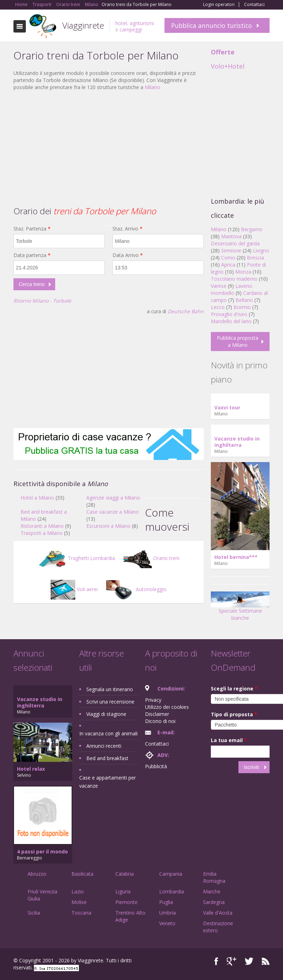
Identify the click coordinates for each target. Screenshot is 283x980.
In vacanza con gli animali (108, 733)
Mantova (231, 236)
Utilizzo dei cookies (167, 707)
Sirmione (231, 250)
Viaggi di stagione (106, 714)
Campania (171, 874)
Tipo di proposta (234, 714)
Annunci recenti (104, 746)
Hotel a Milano (37, 498)
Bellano (244, 300)
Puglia (166, 902)
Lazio (78, 891)
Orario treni (151, 558)
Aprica (228, 265)
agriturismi (142, 23)
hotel (121, 23)
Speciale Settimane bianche (240, 608)
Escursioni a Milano (108, 526)
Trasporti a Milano (42, 533)
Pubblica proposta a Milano (238, 341)
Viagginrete (83, 25)
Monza (243, 272)
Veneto (167, 923)
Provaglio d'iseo (229, 314)
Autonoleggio (136, 589)
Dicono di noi (160, 721)
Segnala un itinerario (110, 689)
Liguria (123, 891)
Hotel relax (31, 769)
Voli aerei (74, 589)
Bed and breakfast (107, 758)
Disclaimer (157, 714)
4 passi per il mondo (42, 851)
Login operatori (219, 5)
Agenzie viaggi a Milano (113, 498)
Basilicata (82, 874)
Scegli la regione (234, 689)
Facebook (216, 961)
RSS (266, 961)
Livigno (261, 250)
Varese (219, 286)
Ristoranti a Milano (42, 526)
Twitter (249, 961)
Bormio (242, 307)
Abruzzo (37, 874)
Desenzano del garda (235, 243)
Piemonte (126, 902)
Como (228, 258)
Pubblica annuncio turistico (212, 25)
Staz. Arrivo (128, 229)
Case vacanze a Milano (113, 512)
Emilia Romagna (214, 877)
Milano (152, 87)
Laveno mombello (232, 289)
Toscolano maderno (234, 279)
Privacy (153, 700)
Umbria (168, 913)
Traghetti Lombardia (77, 558)
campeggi (131, 30)
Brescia (255, 258)
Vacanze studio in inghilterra (237, 442)
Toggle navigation (20, 26)
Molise (79, 902)
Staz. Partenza (32, 229)
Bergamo (252, 229)
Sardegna (214, 902)
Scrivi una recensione (110, 702)
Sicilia (34, 913)
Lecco (218, 307)
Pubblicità (156, 766)
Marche (212, 891)
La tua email (229, 740)
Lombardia (172, 891)
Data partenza (32, 255)
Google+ (232, 961)
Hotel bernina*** (236, 557)
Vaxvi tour (227, 407)
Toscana (81, 913)
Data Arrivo (128, 255)
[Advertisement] (109, 147)
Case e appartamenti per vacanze (108, 782)
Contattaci (254, 5)
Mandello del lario (231, 321)
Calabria (125, 874)
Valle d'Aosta (218, 913)
